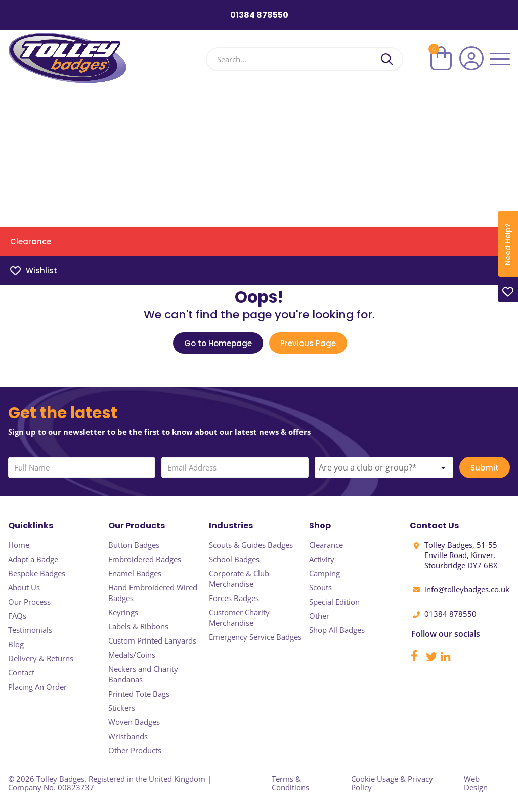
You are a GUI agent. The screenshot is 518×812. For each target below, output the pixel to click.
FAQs (17, 616)
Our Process (29, 602)
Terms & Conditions (290, 783)
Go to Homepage (218, 343)
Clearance (31, 242)
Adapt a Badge (33, 559)
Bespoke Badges (37, 573)
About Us (24, 587)
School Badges (234, 559)
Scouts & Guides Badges (251, 545)
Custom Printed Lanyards (152, 640)
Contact (21, 672)
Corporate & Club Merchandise (239, 579)
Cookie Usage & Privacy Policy (392, 783)
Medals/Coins (132, 655)
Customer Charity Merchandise (239, 617)
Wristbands (128, 736)
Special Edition (334, 602)
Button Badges (134, 545)
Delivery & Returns (41, 658)
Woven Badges (134, 722)
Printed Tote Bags (139, 694)
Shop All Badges (337, 630)
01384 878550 (259, 15)
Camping (325, 573)
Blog (16, 644)
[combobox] (384, 467)
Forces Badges (234, 598)
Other (319, 616)
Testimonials (30, 630)
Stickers (122, 708)
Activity (322, 559)
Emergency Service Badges (255, 637)
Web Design (476, 783)
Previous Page (308, 343)
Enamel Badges (135, 573)
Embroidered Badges (145, 559)
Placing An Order (37, 687)
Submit (485, 468)
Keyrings (123, 612)
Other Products (135, 750)
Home (19, 545)
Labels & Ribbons (138, 626)
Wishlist (34, 270)
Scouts (320, 587)
